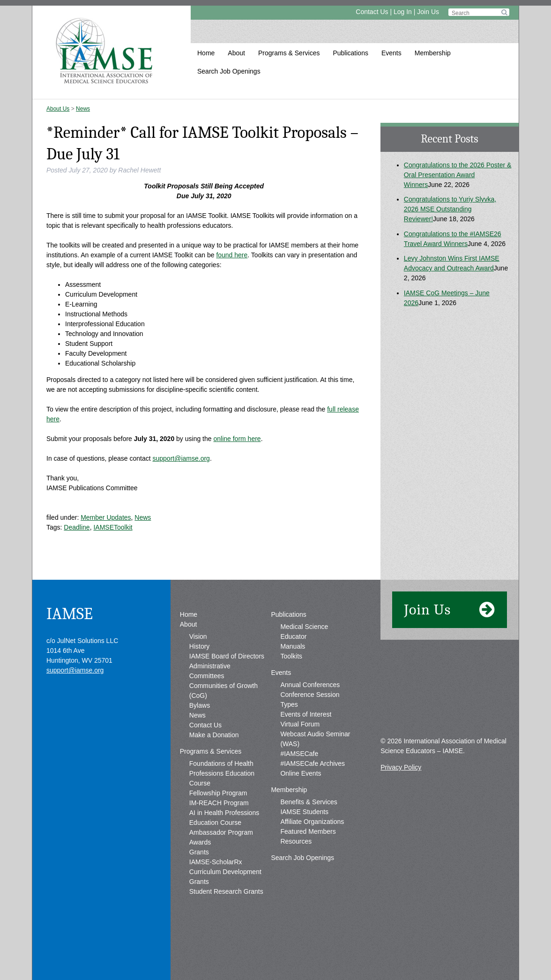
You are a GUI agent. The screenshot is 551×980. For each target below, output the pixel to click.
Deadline (77, 527)
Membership (433, 53)
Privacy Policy (401, 767)
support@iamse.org (181, 458)
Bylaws (200, 705)
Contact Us (372, 12)
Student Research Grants (226, 891)
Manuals (293, 646)
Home (206, 53)
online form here (237, 439)
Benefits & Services (309, 802)
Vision (198, 636)
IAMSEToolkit (113, 527)
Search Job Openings (229, 71)
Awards (200, 842)
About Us (58, 109)
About (236, 53)
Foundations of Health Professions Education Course (222, 773)
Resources (296, 841)
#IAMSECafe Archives (313, 763)
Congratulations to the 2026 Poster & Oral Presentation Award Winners (458, 175)
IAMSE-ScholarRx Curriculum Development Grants (225, 872)
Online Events (301, 773)
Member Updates (106, 517)
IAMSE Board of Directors (227, 656)
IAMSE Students (304, 812)
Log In (403, 12)
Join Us (428, 12)
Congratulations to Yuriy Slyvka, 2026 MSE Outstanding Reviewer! (450, 209)
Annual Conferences (310, 685)
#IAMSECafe (299, 754)
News (83, 109)
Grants (199, 852)
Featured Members (308, 831)
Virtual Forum (300, 724)
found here (232, 255)
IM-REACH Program (219, 803)
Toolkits (291, 656)
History (200, 646)
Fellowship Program (218, 793)
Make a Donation (214, 735)
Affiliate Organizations (312, 822)
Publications (350, 53)
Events (391, 53)
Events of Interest (306, 714)
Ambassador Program (221, 832)
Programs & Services (289, 53)
